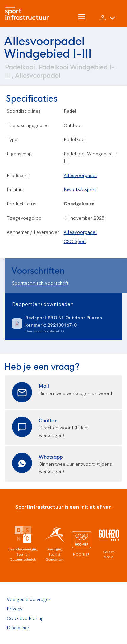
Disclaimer (18, 627)
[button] (107, 20)
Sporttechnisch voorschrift (40, 283)
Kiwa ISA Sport (80, 189)
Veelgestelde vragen (29, 599)
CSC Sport (75, 241)
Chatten (48, 420)
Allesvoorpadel (80, 175)
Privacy (15, 608)
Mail (44, 386)
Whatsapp (51, 456)
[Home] (29, 14)
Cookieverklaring (25, 618)
